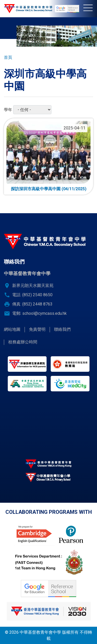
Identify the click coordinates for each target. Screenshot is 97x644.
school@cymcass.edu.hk (44, 313)
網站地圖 (12, 329)
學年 (8, 110)
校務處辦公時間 (23, 342)
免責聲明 (37, 329)
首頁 (8, 57)
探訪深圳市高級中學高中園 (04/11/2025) (49, 189)
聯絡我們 (62, 329)
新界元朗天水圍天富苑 (33, 286)
